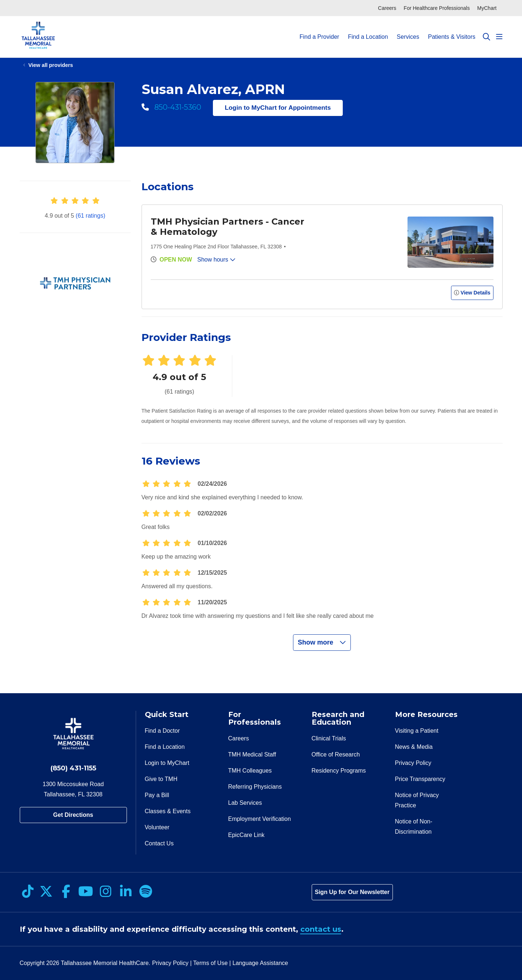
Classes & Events (168, 811)
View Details (472, 293)
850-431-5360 (171, 107)
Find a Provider (320, 30)
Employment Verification (260, 819)
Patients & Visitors (452, 30)
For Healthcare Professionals (437, 8)
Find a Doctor (162, 731)
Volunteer (157, 827)
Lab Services (245, 803)
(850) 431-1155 (73, 768)
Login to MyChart (167, 763)
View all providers (51, 65)
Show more (322, 642)
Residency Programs (339, 771)
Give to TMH (161, 779)
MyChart (487, 8)
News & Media (414, 747)
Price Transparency (420, 779)
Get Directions (73, 815)
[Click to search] (487, 37)
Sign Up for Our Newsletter (352, 892)
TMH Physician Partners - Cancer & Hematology (228, 227)
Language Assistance (260, 963)
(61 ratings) (91, 216)
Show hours (216, 260)
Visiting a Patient (417, 731)
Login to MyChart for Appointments (278, 108)
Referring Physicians (255, 787)
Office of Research (336, 754)
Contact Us (159, 843)
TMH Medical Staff (252, 754)
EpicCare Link (247, 835)
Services (408, 30)
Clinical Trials (329, 738)
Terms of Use (210, 963)
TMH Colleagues (250, 771)
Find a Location (368, 30)
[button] (499, 37)
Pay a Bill (157, 795)
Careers (387, 8)
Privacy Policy (413, 763)
